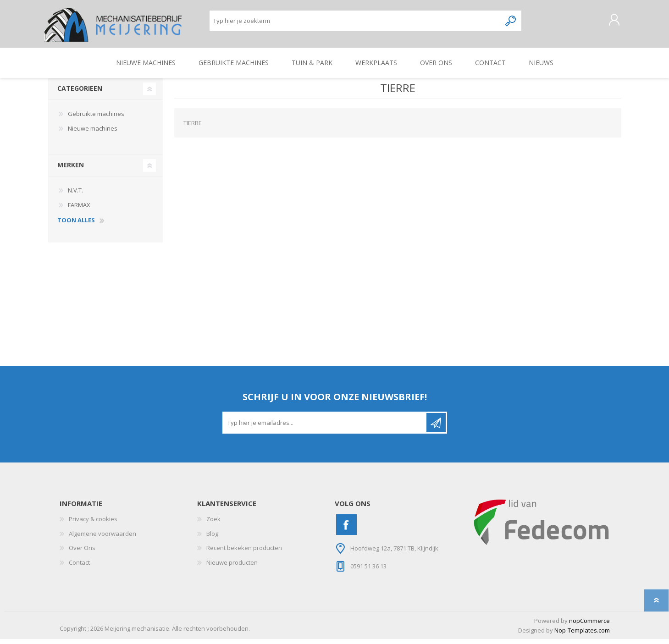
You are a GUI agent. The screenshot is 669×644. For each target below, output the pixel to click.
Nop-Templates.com (582, 635)
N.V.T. (75, 195)
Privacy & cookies (93, 524)
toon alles (76, 226)
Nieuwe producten (232, 567)
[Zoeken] (355, 23)
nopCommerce (589, 626)
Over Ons (82, 553)
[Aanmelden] (325, 428)
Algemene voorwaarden (102, 539)
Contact (79, 567)
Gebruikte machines (96, 119)
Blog (212, 539)
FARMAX (79, 210)
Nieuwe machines (93, 133)
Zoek (213, 524)
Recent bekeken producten (244, 553)
